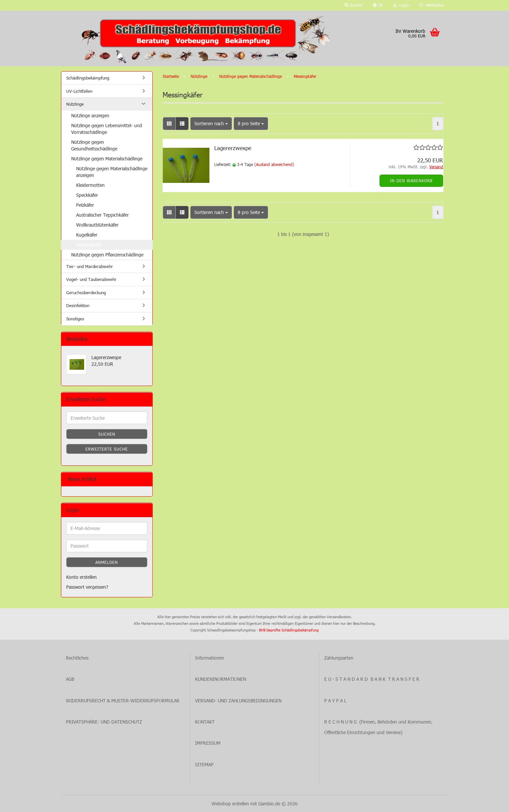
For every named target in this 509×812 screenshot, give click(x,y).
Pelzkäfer (85, 205)
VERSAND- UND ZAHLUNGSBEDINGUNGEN (238, 701)
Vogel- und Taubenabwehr (91, 279)
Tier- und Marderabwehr (90, 266)
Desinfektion (78, 305)
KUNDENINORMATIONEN (221, 679)
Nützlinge (75, 104)
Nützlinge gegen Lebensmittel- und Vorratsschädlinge (107, 129)
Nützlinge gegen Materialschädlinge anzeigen (112, 172)
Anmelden (107, 562)
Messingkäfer (89, 245)
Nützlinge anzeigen (90, 115)
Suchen (107, 434)
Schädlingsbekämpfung (88, 78)
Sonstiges (75, 319)
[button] (378, 5)
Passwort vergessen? (87, 587)
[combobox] (211, 124)
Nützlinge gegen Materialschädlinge (107, 159)
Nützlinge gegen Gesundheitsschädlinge (94, 145)
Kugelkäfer (87, 235)
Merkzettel (431, 5)
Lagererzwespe (233, 148)
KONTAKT (205, 722)
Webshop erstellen (230, 804)
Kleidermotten (90, 185)
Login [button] (401, 5)
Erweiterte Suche (107, 449)
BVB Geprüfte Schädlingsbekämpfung (289, 630)
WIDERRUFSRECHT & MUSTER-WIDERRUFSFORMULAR (123, 701)
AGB (70, 679)
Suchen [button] (354, 5)
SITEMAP (204, 764)
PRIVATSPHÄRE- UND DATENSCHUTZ (104, 722)
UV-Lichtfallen (79, 91)
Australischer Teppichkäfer (102, 215)
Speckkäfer (87, 195)
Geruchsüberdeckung (86, 293)
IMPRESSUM (208, 743)
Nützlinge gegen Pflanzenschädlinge (107, 255)
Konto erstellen (81, 577)
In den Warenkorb (411, 181)
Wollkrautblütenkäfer (97, 225)
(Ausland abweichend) (274, 164)
